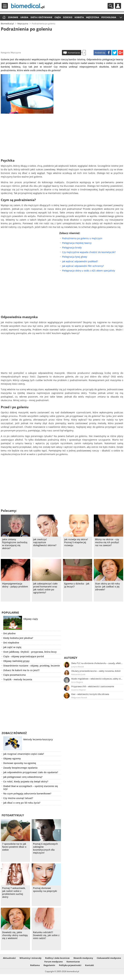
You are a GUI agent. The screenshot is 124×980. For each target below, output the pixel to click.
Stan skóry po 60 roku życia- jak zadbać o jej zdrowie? (107, 587)
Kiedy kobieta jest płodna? (18, 638)
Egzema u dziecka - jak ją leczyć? (77, 585)
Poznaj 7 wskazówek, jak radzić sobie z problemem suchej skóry (14, 893)
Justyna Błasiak (78, 667)
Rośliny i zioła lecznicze (57, 958)
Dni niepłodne (11, 643)
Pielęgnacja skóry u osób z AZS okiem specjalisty (89, 271)
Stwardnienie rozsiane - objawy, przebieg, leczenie (32, 666)
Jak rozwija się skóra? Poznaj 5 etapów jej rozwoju (76, 542)
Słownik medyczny (83, 958)
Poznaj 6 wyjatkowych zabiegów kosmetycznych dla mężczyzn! (45, 848)
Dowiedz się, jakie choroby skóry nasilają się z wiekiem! (15, 935)
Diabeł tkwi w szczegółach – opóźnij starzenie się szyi (31, 787)
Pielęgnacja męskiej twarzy (77, 243)
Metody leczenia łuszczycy (38, 739)
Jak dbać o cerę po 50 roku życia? (22, 803)
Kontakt (90, 965)
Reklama (35, 965)
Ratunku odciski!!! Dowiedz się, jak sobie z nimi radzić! (46, 935)
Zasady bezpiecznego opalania (20, 768)
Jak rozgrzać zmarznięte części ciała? (24, 754)
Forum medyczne (54, 962)
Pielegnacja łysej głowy (75, 257)
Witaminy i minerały (30, 958)
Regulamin (49, 965)
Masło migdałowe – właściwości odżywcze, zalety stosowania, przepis (97, 679)
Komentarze (74, 53)
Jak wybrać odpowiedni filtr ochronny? (83, 266)
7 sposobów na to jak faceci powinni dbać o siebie (14, 847)
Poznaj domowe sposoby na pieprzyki (45, 890)
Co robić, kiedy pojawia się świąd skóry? (26, 781)
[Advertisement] (62, 40)
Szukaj (111, 6)
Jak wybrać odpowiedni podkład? (80, 261)
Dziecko (68, 17)
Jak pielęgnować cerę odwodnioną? (23, 777)
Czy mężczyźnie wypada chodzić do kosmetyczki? (89, 252)
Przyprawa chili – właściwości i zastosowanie (93, 686)
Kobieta (79, 17)
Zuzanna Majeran (79, 690)
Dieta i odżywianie (41, 17)
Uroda (24, 17)
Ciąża (58, 17)
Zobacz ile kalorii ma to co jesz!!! (21, 670)
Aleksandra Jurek (78, 674)
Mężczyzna (93, 17)
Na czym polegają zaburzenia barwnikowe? (27, 793)
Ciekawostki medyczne (109, 958)
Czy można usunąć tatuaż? (18, 798)
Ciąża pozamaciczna (14, 675)
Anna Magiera (77, 682)
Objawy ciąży (31, 619)
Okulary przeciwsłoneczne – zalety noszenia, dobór (96, 671)
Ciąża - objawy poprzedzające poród (24, 656)
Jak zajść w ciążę (12, 647)
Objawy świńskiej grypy (16, 661)
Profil (118, 6)
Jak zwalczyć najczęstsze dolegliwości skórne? (45, 542)
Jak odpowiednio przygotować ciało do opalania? (31, 772)
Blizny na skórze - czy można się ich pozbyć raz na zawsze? (107, 542)
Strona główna (4, 18)
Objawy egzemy (12, 758)
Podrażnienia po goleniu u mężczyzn (82, 238)
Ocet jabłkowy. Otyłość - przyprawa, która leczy (30, 652)
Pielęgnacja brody (72, 248)
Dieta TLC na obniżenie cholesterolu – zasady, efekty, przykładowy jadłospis (97, 663)
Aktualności (9, 958)
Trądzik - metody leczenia (18, 679)
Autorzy (71, 658)
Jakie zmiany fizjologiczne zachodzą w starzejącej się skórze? (15, 544)
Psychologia (109, 17)
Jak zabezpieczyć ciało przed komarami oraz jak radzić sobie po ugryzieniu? (45, 588)
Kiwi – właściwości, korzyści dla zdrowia (90, 694)
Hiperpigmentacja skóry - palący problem (15, 585)
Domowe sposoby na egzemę (20, 763)
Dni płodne (9, 633)
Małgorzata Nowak (79, 697)
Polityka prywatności (70, 965)
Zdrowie (13, 17)
